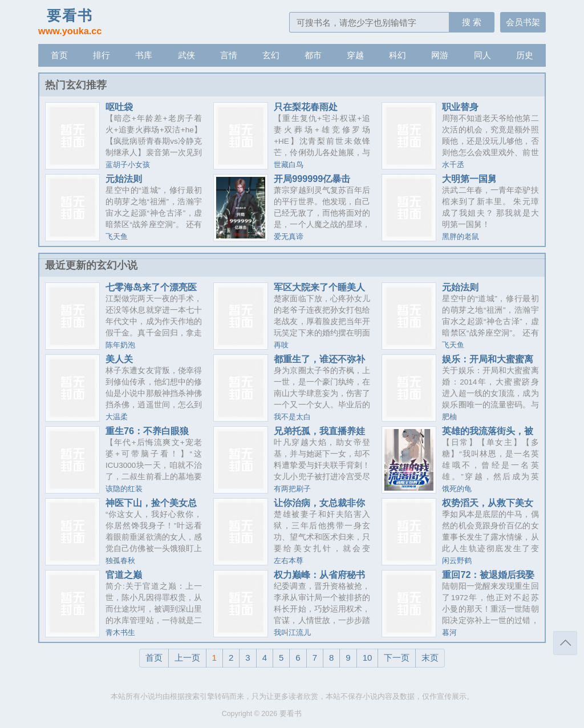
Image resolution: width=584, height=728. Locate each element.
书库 (144, 55)
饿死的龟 (457, 489)
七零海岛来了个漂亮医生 (151, 292)
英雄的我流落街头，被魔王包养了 (488, 435)
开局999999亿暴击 (312, 179)
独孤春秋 (120, 561)
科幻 (398, 55)
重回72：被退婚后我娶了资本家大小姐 (488, 579)
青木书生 (120, 633)
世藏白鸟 (289, 165)
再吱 (281, 345)
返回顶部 (565, 643)
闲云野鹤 (457, 561)
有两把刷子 (292, 489)
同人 (482, 55)
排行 (102, 55)
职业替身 (460, 107)
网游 (440, 55)
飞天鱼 (117, 237)
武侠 (186, 55)
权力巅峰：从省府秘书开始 (319, 579)
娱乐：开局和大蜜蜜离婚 (488, 363)
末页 (430, 658)
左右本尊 (289, 561)
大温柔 (117, 417)
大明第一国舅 (469, 179)
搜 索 (472, 22)
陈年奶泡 (120, 345)
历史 (525, 55)
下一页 (397, 658)
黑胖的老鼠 (461, 237)
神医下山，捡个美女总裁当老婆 (151, 507)
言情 (229, 55)
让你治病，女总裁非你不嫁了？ (319, 507)
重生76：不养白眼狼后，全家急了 (147, 435)
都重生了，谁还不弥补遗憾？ (319, 363)
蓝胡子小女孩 (128, 165)
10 (368, 658)
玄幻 (271, 55)
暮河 (449, 633)
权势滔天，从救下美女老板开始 (488, 507)
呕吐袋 (119, 107)
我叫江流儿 (292, 633)
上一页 (187, 658)
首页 (59, 55)
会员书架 (523, 22)
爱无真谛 (289, 237)
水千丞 (453, 165)
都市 (313, 55)
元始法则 (124, 179)
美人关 (119, 359)
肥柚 (449, 417)
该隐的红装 (124, 489)
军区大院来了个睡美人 (319, 287)
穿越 (355, 55)
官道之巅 (124, 575)
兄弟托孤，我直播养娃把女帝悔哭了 (319, 435)
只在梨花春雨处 (306, 107)
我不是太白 (292, 417)
